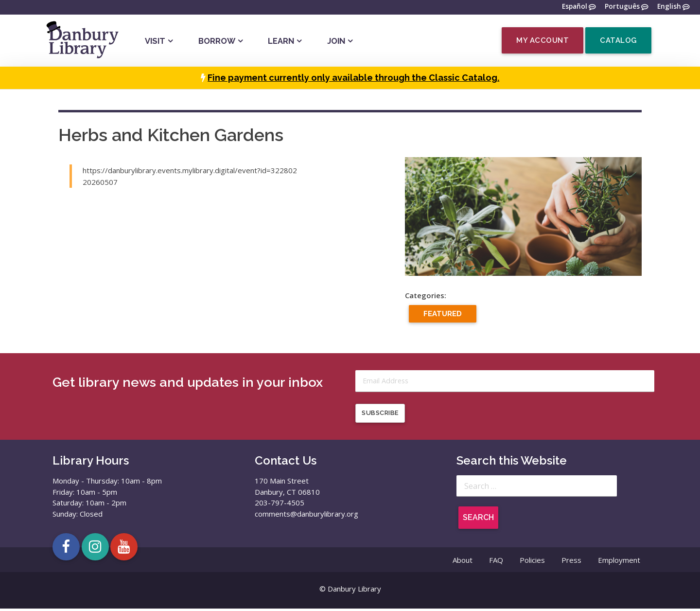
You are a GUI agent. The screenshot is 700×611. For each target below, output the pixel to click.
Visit (155, 41)
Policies (532, 562)
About (463, 562)
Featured (443, 314)
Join (336, 41)
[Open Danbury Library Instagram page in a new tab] (95, 549)
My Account (542, 40)
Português (622, 7)
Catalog (618, 40)
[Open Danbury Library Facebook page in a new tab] (66, 549)
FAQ (496, 562)
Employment (619, 562)
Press (571, 562)
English (669, 7)
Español (575, 7)
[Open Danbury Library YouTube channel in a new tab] (124, 549)
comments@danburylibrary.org (306, 516)
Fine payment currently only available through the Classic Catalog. (353, 78)
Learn (281, 41)
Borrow (217, 41)
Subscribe (380, 415)
